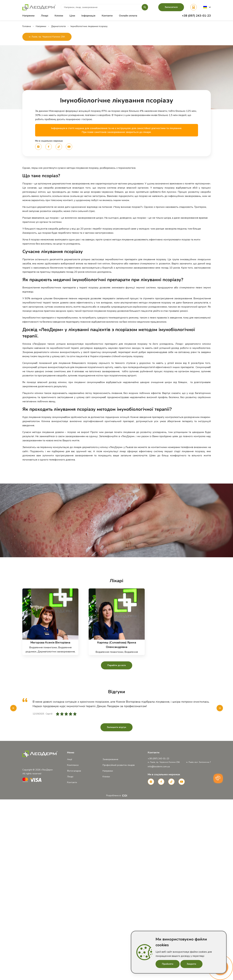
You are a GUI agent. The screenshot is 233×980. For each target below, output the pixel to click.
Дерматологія (58, 26)
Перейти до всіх (117, 665)
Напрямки (41, 26)
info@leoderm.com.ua (159, 767)
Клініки (59, 16)
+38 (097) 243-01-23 (196, 16)
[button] (207, 7)
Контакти (107, 16)
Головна (27, 26)
